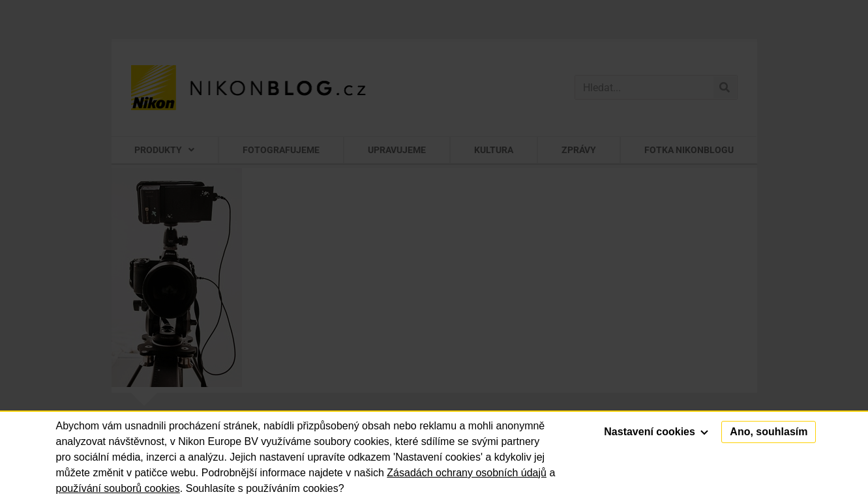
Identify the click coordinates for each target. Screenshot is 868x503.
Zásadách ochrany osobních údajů (467, 473)
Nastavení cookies (656, 432)
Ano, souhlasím (769, 432)
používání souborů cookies (118, 488)
